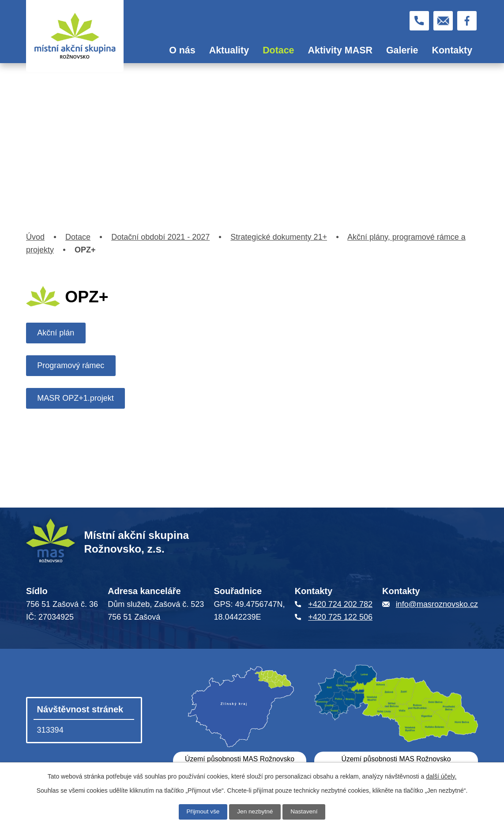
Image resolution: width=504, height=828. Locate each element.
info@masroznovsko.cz (437, 604)
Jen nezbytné (255, 812)
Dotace (278, 50)
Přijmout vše (202, 812)
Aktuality (229, 50)
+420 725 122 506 (340, 617)
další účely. (441, 776)
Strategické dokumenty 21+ (279, 237)
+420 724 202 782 (340, 604)
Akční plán (56, 333)
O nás (182, 50)
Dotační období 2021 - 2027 (160, 237)
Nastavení (305, 812)
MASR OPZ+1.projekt (76, 398)
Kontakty (452, 50)
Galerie (402, 50)
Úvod (149, 51)
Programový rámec (71, 365)
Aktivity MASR (340, 50)
